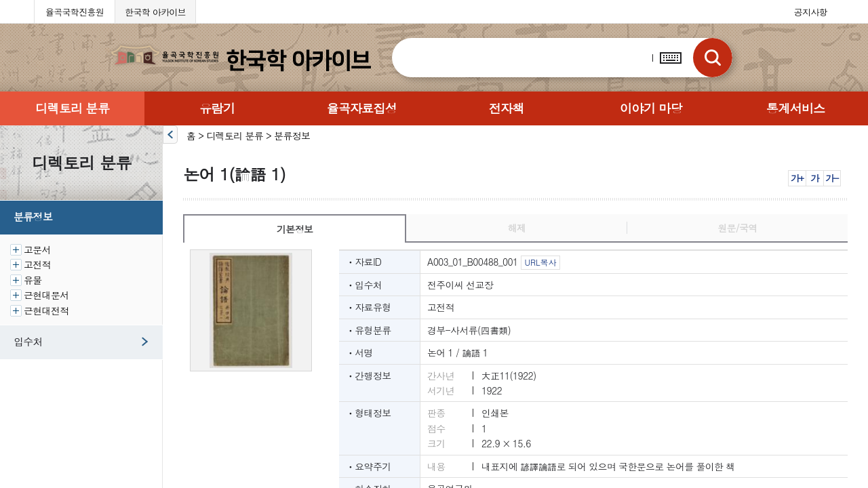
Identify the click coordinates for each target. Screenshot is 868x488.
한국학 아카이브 (155, 12)
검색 (713, 58)
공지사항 (811, 12)
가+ (797, 178)
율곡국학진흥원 (75, 12)
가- (832, 178)
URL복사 (540, 262)
